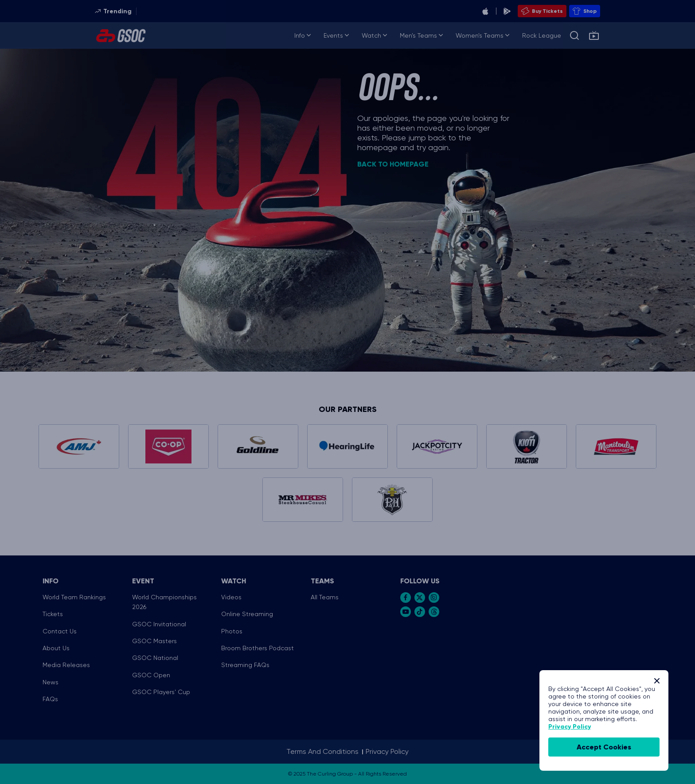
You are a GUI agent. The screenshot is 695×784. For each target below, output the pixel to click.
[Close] (657, 681)
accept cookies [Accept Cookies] (604, 747)
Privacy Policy (570, 727)
